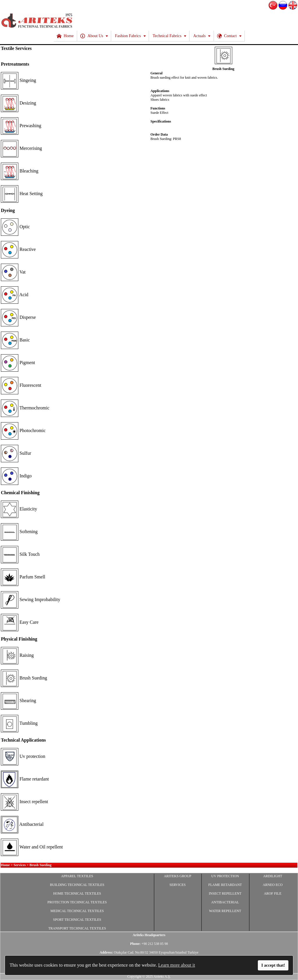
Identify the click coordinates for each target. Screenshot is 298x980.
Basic (15, 340)
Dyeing (8, 210)
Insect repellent (24, 802)
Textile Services (16, 48)
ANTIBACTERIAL (225, 902)
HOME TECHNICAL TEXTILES (77, 893)
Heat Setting (22, 194)
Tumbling (19, 723)
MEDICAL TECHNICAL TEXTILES (77, 911)
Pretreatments (15, 64)
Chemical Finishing (20, 493)
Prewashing (21, 126)
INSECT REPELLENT (225, 893)
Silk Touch (20, 554)
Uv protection (23, 756)
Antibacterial (22, 824)
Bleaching (20, 171)
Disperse (18, 317)
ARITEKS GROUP (178, 876)
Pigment (18, 363)
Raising (17, 655)
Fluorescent (21, 385)
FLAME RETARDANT (225, 885)
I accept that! (273, 965)
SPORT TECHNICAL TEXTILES (77, 920)
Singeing (18, 80)
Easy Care (20, 622)
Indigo (16, 476)
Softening (19, 532)
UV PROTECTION (225, 876)
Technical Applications (23, 740)
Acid (15, 295)
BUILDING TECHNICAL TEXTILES (77, 885)
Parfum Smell (23, 577)
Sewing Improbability (31, 599)
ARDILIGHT (273, 876)
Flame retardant (25, 779)
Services (20, 865)
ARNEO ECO (273, 885)
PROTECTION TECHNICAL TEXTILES (77, 902)
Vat (13, 272)
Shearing (18, 701)
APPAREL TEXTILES (77, 876)
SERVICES (178, 885)
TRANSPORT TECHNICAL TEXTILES (77, 928)
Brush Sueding (24, 678)
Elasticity (19, 509)
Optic (15, 227)
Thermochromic (25, 408)
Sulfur (16, 453)
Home (5, 865)
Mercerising (21, 148)
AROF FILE (273, 893)
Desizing (18, 103)
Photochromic (23, 430)
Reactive (18, 249)
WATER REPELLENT (225, 911)
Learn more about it (177, 965)
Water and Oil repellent (32, 847)
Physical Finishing (19, 639)
